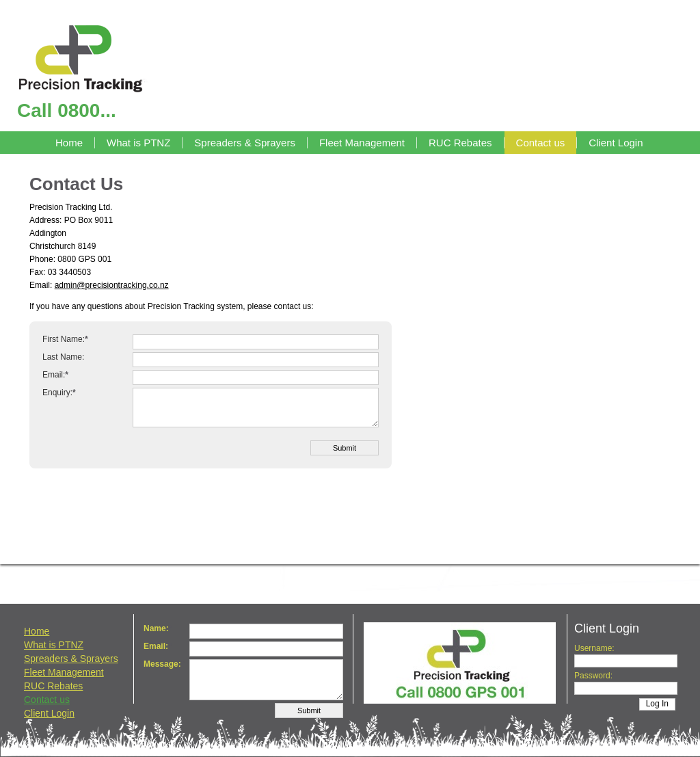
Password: (593, 676)
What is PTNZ (138, 143)
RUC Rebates (460, 143)
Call (67, 110)
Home (69, 143)
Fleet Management (362, 143)
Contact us (541, 143)
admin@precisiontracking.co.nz (112, 285)
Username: (594, 648)
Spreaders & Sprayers (245, 143)
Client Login (616, 143)
